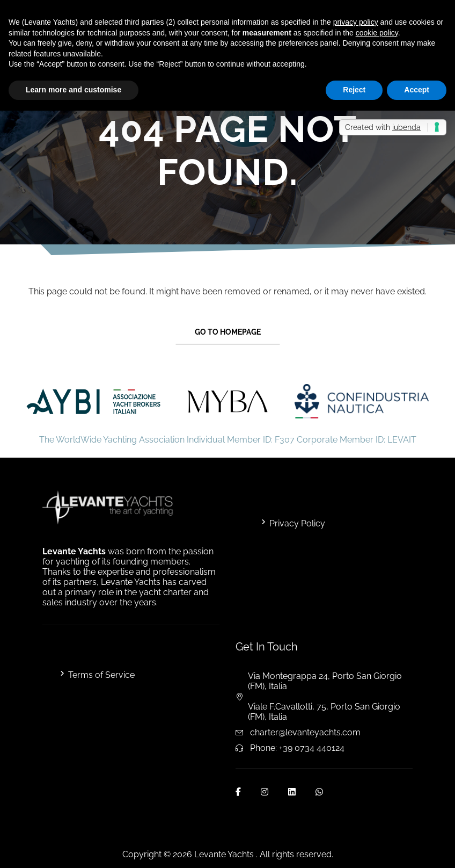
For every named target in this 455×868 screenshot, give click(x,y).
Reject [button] (354, 90)
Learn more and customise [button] (74, 90)
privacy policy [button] (356, 22)
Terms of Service (101, 675)
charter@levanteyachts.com (305, 732)
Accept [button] (417, 90)
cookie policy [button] (377, 33)
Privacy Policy (297, 523)
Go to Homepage (228, 332)
